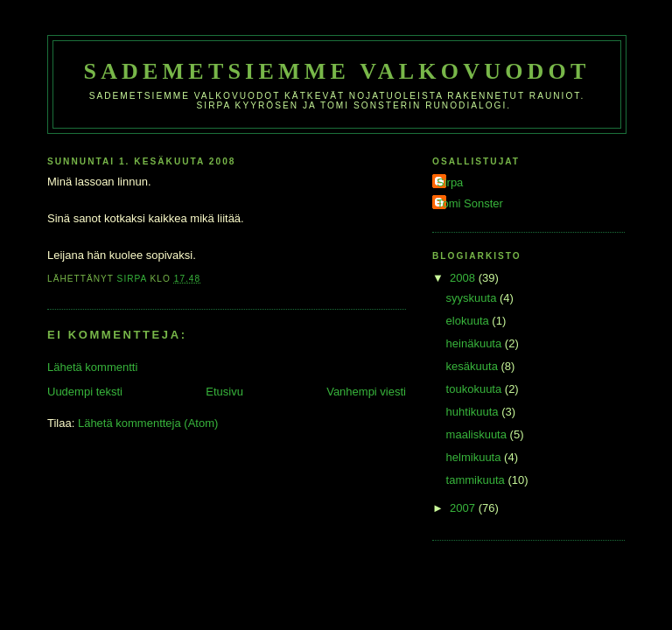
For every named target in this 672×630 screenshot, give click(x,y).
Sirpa (450, 182)
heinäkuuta (476, 343)
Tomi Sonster (470, 203)
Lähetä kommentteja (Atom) (148, 423)
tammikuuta (477, 480)
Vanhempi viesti (366, 392)
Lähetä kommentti (92, 367)
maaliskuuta (478, 434)
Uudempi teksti (85, 392)
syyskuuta (473, 298)
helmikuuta (475, 457)
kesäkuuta (474, 366)
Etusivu (224, 392)
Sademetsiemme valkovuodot (336, 71)
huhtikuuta (474, 412)
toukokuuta (476, 389)
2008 (464, 278)
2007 (464, 508)
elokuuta (469, 321)
